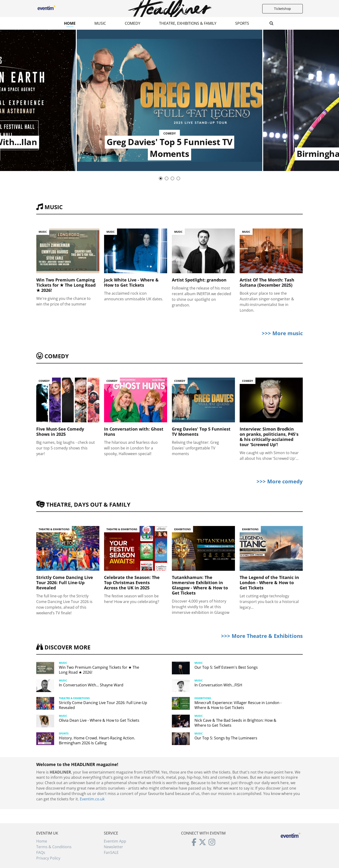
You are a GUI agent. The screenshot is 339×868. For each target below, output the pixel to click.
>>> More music (282, 333)
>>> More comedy (280, 481)
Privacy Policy (48, 858)
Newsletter (113, 847)
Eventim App (115, 841)
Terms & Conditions (54, 847)
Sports (242, 23)
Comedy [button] (133, 23)
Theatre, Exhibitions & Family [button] (188, 23)
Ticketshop (282, 9)
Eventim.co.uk (92, 799)
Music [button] (100, 23)
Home (70, 23)
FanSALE (111, 852)
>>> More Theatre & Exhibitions (262, 636)
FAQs (41, 852)
